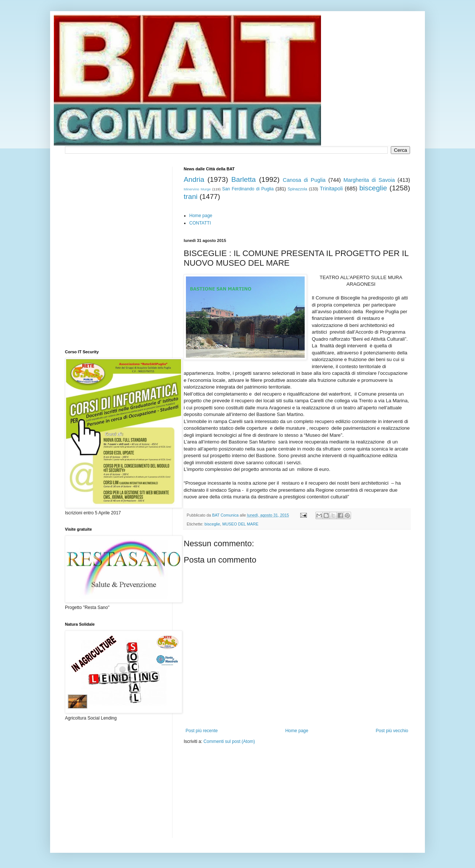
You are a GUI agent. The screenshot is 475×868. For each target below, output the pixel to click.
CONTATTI (200, 223)
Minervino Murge (197, 189)
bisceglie (373, 188)
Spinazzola (297, 189)
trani (191, 196)
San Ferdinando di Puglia (248, 189)
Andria (194, 179)
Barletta (243, 179)
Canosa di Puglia (304, 180)
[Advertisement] (271, 767)
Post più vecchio (392, 731)
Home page (201, 216)
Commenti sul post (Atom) (229, 741)
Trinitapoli (331, 189)
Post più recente (202, 731)
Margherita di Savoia (369, 180)
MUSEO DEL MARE (240, 524)
